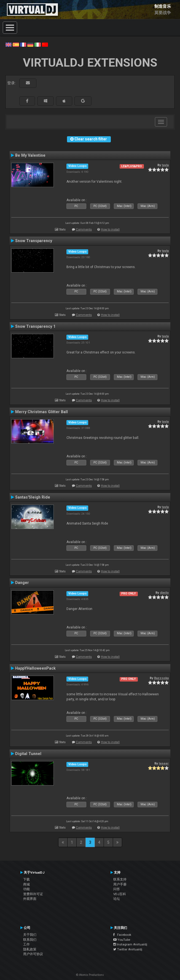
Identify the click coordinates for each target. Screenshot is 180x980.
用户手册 (120, 884)
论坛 (117, 899)
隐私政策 (30, 949)
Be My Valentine (30, 155)
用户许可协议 (33, 954)
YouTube (122, 940)
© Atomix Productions (90, 975)
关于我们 (30, 935)
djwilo (164, 593)
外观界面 (30, 899)
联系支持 (120, 879)
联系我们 (30, 940)
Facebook (122, 935)
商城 (26, 884)
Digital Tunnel (28, 754)
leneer (164, 763)
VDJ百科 (120, 894)
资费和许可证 (33, 894)
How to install (110, 230)
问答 (117, 889)
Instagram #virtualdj (130, 944)
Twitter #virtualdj (128, 949)
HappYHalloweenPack (35, 668)
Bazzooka (161, 678)
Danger (22, 583)
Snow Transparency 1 (35, 326)
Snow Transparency (34, 241)
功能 (26, 889)
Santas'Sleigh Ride (33, 497)
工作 (26, 944)
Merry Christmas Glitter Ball (41, 412)
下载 (26, 879)
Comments (84, 230)
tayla (165, 165)
